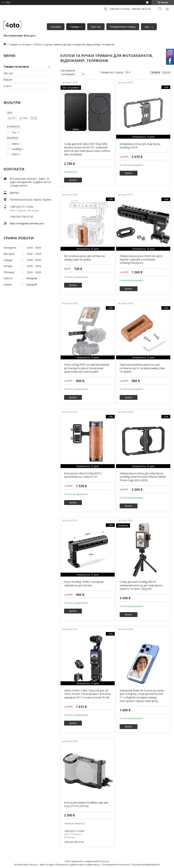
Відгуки (8, 80)
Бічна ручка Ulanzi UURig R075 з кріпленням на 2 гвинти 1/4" (83, 475)
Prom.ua (105, 861)
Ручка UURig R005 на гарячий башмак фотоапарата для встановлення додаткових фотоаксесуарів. (87, 368)
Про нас (96, 27)
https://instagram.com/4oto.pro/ (27, 223)
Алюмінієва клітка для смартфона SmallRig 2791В (140, 146)
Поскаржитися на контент (116, 865)
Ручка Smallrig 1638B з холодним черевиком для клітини (84, 584)
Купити (73, 180)
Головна (56, 27)
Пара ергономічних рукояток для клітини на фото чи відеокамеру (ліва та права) (142, 368)
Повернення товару (123, 27)
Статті (7, 86)
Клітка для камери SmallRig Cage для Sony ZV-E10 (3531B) (86, 804)
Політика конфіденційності (146, 865)
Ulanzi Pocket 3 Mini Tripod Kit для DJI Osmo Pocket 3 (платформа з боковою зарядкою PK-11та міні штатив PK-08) (88, 694)
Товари (74, 27)
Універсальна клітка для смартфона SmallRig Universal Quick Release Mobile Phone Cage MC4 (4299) (143, 477)
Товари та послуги (20, 44)
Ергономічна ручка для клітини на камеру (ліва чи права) (84, 258)
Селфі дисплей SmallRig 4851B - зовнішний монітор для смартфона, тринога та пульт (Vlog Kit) (141, 585)
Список (166, 72)
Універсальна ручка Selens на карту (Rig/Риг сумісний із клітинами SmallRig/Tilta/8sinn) (141, 259)
